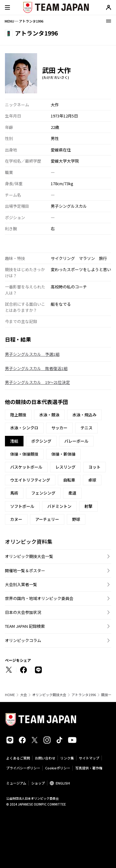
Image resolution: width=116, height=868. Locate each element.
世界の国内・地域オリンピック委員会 (39, 598)
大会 (24, 695)
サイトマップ (89, 758)
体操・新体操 (63, 454)
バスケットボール (26, 467)
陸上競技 (18, 415)
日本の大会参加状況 (23, 612)
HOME (10, 695)
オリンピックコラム (23, 640)
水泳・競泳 (49, 415)
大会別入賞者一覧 (21, 584)
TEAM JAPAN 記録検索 (25, 626)
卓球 (92, 480)
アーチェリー (47, 519)
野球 (76, 519)
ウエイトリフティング (30, 480)
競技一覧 (108, 695)
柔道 (72, 493)
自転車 (69, 480)
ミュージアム (16, 783)
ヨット (95, 467)
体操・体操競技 (24, 454)
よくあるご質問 (18, 758)
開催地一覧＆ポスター (25, 570)
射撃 (88, 506)
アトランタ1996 (84, 695)
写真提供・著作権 (89, 768)
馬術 (14, 493)
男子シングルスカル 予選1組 (32, 354)
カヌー (16, 519)
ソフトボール (22, 506)
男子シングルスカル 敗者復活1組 (36, 368)
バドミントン (59, 506)
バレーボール (76, 441)
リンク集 (67, 758)
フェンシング (43, 493)
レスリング (65, 467)
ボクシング (41, 441)
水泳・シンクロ (24, 428)
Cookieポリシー (58, 768)
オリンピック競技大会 (49, 695)
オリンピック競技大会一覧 (29, 556)
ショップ (38, 783)
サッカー (59, 428)
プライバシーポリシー (23, 768)
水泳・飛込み (84, 415)
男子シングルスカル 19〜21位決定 (37, 382)
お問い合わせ (45, 758)
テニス (86, 428)
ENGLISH (63, 783)
